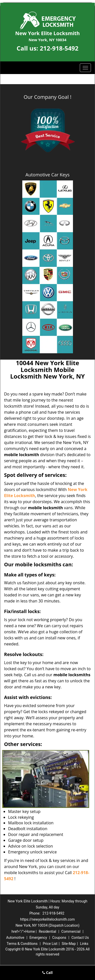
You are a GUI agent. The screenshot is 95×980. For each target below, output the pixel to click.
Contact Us (80, 938)
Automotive (15, 938)
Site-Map (69, 944)
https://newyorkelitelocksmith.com (48, 919)
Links (84, 944)
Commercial (71, 931)
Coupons (59, 938)
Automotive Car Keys (48, 175)
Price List (50, 944)
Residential (48, 931)
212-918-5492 (59, 48)
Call (48, 973)
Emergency (38, 938)
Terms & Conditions (22, 944)
